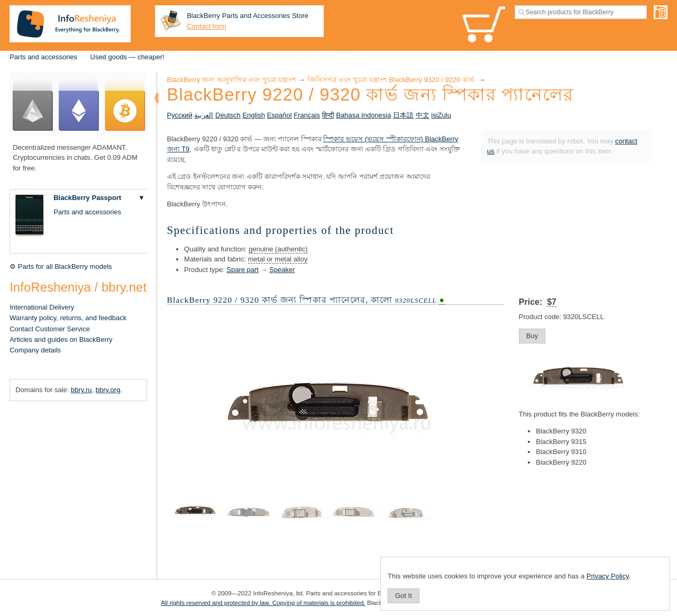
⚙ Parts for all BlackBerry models (61, 266)
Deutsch (228, 115)
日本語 (403, 115)
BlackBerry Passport (87, 198)
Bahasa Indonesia (363, 115)
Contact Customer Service (50, 329)
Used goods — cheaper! (127, 57)
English (254, 115)
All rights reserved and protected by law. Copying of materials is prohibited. (263, 603)
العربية (204, 115)
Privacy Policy (608, 576)
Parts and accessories (43, 57)
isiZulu (441, 115)
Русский (180, 115)
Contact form (206, 26)
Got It (404, 596)
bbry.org (108, 390)
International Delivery (42, 307)
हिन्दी (328, 115)
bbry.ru (81, 390)
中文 (423, 115)
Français (307, 115)
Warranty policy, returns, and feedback (68, 318)
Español (280, 115)
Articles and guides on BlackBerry (61, 339)
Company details (35, 350)
